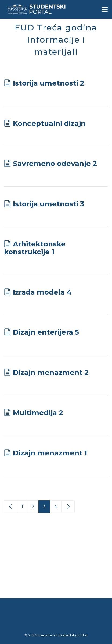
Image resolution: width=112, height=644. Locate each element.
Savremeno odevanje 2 (55, 164)
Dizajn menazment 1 (50, 453)
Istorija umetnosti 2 (49, 83)
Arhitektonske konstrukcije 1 (35, 248)
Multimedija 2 (38, 413)
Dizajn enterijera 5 (46, 332)
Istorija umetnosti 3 (48, 204)
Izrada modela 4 (42, 292)
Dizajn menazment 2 (51, 373)
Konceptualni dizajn (49, 123)
